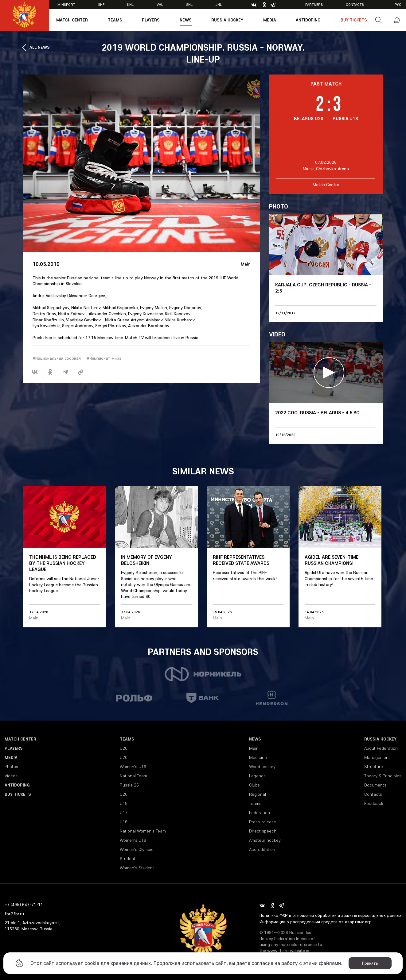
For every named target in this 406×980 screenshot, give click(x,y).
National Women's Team (143, 831)
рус (398, 4)
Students (129, 859)
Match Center (72, 20)
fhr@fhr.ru (14, 914)
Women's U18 (133, 840)
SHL (189, 4)
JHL (219, 4)
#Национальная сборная (57, 358)
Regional (258, 794)
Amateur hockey (265, 840)
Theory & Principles (383, 776)
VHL (160, 4)
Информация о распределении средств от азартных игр (316, 922)
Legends (257, 776)
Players (151, 20)
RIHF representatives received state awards (241, 560)
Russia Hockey (227, 20)
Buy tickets (354, 20)
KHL (130, 4)
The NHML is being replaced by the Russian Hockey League (63, 563)
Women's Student (137, 868)
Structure (374, 767)
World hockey (262, 767)
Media (270, 20)
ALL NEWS (40, 47)
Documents (375, 785)
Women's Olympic (137, 849)
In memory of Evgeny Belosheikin (146, 560)
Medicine (258, 757)
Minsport (66, 4)
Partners (314, 4)
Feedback (374, 803)
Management (377, 757)
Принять (370, 963)
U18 (124, 803)
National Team (133, 776)
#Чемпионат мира (104, 358)
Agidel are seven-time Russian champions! (332, 560)
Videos (11, 776)
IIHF (101, 4)
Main (246, 264)
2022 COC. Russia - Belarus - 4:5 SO (317, 412)
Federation (260, 813)
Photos (11, 767)
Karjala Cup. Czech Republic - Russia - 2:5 (323, 288)
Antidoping (308, 20)
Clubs (254, 785)
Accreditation (262, 849)
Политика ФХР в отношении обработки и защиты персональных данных (330, 915)
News (186, 20)
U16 (124, 822)
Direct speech (263, 831)
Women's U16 (133, 767)
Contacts (355, 4)
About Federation (381, 748)
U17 (124, 813)
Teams (115, 20)
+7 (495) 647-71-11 (24, 905)
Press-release (263, 822)
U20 (124, 748)
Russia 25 (129, 785)
